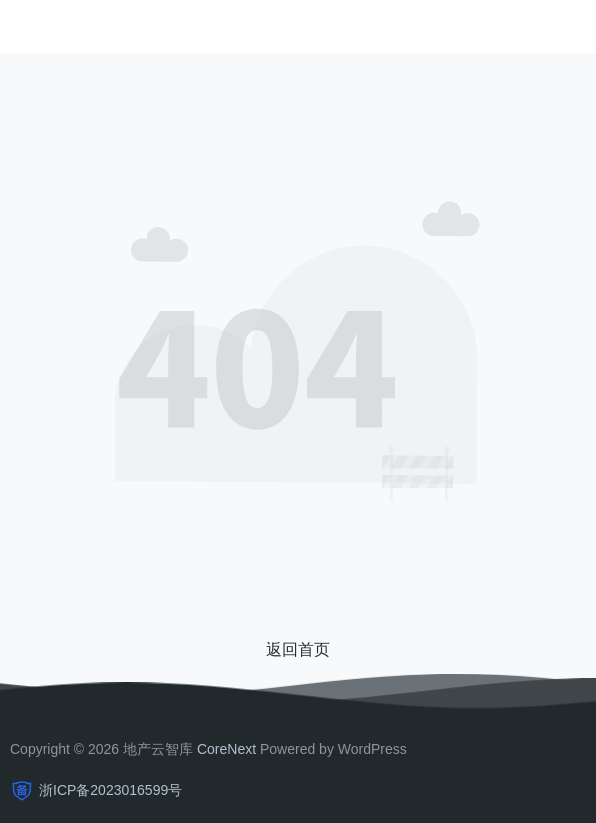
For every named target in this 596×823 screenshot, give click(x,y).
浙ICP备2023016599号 (110, 790)
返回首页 (298, 649)
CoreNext (226, 749)
